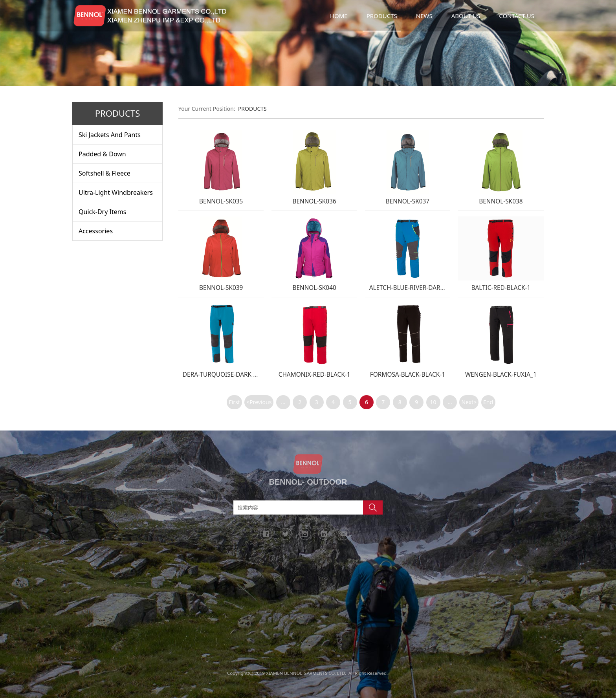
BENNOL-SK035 (221, 201)
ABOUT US (466, 16)
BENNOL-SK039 (221, 288)
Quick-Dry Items (102, 212)
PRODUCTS (382, 16)
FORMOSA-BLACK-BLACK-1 (408, 375)
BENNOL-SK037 (408, 201)
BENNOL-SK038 (501, 201)
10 (433, 402)
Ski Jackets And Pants (110, 135)
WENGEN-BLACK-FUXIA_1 (501, 375)
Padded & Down (102, 154)
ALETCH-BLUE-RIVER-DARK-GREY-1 (418, 288)
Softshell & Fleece (104, 173)
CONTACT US (517, 16)
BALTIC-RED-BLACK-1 (501, 288)
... (283, 402)
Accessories (96, 231)
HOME (339, 16)
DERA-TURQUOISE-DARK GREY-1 (228, 375)
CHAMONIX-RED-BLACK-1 (314, 375)
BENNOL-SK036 (314, 201)
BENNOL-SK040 (314, 288)
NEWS (424, 16)
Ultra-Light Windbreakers (116, 192)
